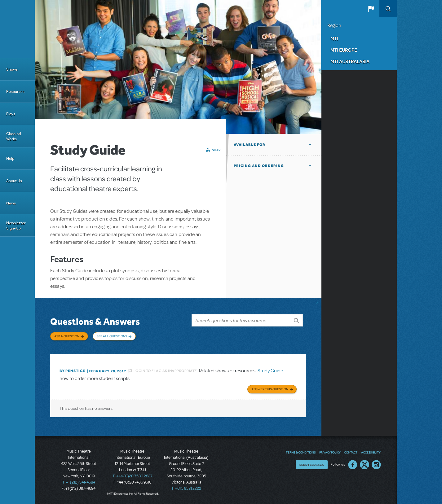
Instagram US (376, 465)
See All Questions (112, 336)
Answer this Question (270, 389)
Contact (351, 452)
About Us (14, 181)
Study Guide (270, 371)
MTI (334, 38)
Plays (11, 114)
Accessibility (371, 452)
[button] (371, 9)
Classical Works (14, 136)
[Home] (17, 29)
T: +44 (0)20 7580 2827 (133, 476)
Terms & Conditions (301, 452)
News (11, 203)
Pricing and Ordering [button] (259, 166)
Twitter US (365, 465)
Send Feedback (312, 465)
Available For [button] (250, 145)
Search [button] (388, 9)
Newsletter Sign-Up (16, 226)
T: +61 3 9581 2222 (186, 489)
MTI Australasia (350, 61)
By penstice (72, 371)
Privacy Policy (330, 452)
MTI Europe (344, 50)
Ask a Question (67, 336)
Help (10, 158)
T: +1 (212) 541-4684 (79, 482)
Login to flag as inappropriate (165, 371)
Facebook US (353, 465)
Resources (15, 92)
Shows (12, 69)
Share (217, 150)
